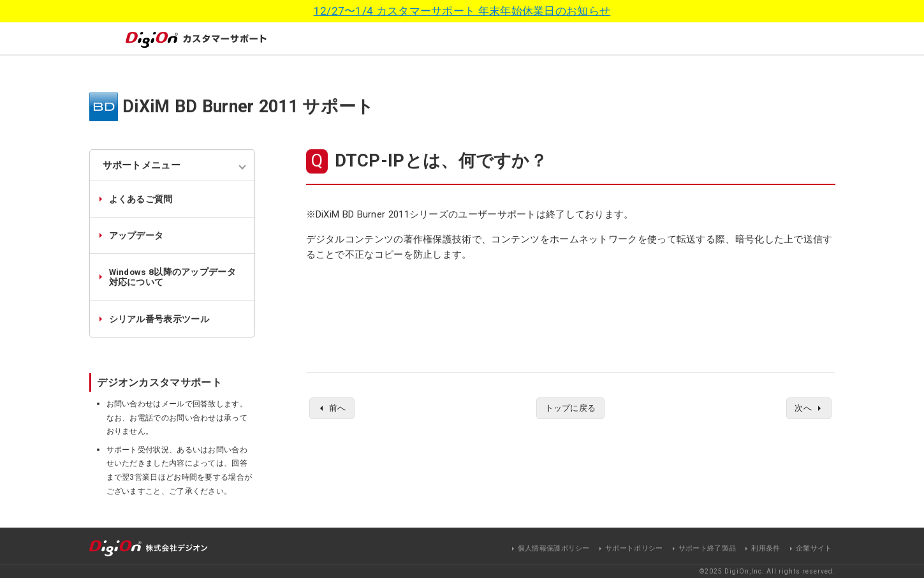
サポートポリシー (634, 548)
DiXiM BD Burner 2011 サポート (248, 107)
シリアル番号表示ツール (159, 319)
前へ (339, 409)
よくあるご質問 (141, 199)
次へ (802, 409)
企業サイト (814, 548)
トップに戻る (571, 409)
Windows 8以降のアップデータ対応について (172, 277)
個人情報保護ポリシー (554, 548)
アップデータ (136, 235)
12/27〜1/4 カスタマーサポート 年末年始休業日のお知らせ (462, 11)
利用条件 (766, 548)
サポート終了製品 (707, 548)
